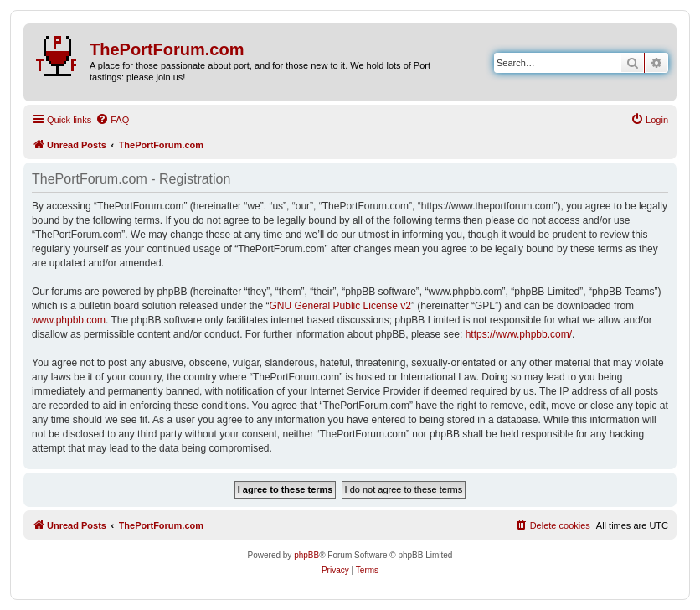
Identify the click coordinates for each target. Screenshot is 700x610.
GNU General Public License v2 (340, 306)
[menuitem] (112, 120)
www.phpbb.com (69, 320)
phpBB (306, 555)
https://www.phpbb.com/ (519, 334)
